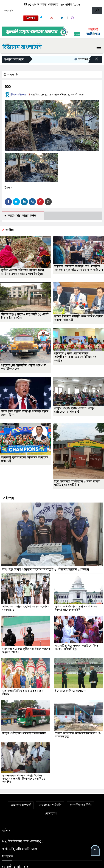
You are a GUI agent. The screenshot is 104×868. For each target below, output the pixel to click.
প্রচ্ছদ (9, 74)
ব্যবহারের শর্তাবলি (50, 805)
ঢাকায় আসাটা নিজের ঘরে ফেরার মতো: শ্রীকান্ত (23, 693)
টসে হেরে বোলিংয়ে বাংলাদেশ (71, 691)
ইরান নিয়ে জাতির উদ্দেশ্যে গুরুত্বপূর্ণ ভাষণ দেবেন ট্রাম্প (25, 413)
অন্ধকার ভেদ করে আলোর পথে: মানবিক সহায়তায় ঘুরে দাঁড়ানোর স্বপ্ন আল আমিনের (79, 268)
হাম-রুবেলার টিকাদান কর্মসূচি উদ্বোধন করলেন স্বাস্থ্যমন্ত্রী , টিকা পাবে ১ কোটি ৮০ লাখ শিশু (24, 779)
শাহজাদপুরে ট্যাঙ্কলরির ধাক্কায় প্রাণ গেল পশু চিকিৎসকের (24, 367)
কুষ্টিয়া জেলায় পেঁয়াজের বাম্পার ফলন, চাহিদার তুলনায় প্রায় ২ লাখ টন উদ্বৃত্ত (23, 272)
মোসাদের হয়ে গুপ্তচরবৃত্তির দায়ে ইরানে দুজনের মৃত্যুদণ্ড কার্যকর (26, 650)
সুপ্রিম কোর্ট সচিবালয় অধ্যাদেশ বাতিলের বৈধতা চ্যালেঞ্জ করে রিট (76, 608)
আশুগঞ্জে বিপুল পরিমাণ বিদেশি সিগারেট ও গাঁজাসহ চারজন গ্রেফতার (46, 569)
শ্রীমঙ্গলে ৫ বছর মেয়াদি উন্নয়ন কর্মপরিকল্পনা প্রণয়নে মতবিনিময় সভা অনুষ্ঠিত (76, 357)
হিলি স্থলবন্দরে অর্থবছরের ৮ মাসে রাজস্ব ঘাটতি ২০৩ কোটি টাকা (77, 483)
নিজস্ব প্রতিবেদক (16, 95)
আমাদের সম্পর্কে (21, 805)
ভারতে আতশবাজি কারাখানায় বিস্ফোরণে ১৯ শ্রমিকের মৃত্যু (78, 735)
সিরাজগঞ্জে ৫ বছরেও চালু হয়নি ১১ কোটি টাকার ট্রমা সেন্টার (25, 316)
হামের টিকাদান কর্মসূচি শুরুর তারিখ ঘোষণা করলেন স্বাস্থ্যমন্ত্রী (79, 318)
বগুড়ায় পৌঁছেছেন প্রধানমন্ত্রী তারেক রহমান (24, 733)
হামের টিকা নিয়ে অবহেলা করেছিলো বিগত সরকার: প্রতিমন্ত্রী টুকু (77, 647)
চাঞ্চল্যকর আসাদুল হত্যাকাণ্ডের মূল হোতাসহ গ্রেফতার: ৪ (26, 608)
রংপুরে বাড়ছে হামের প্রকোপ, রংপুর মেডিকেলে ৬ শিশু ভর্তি (74, 410)
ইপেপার (31, 18)
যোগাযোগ (51, 813)
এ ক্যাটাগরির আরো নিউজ (20, 216)
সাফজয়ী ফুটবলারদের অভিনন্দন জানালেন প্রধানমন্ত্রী (25, 459)
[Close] (93, 60)
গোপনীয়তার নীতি (81, 805)
